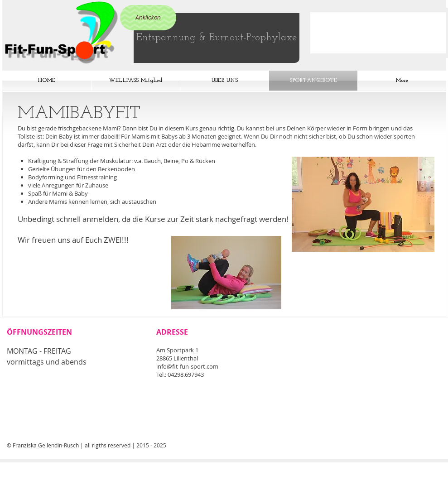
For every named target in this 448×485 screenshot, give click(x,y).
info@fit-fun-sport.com (187, 366)
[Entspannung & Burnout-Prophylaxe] (217, 38)
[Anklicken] (148, 18)
